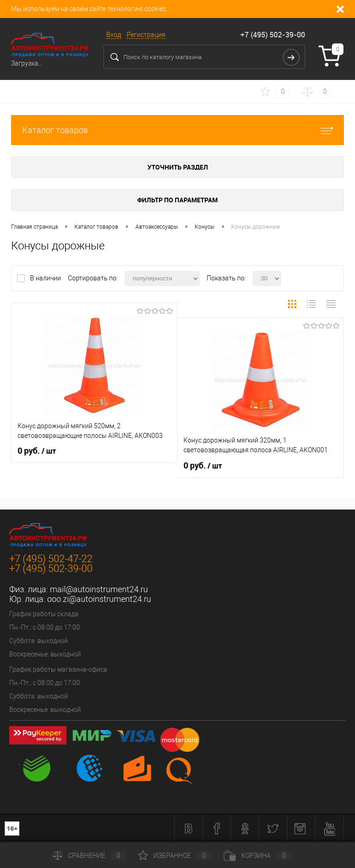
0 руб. (37, 451)
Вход (114, 35)
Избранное (175, 856)
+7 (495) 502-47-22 (51, 559)
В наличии (46, 278)
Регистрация (146, 35)
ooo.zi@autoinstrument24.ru (99, 599)
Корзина (257, 856)
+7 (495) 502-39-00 (273, 35)
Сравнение (89, 856)
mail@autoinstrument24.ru (99, 589)
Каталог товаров (177, 130)
